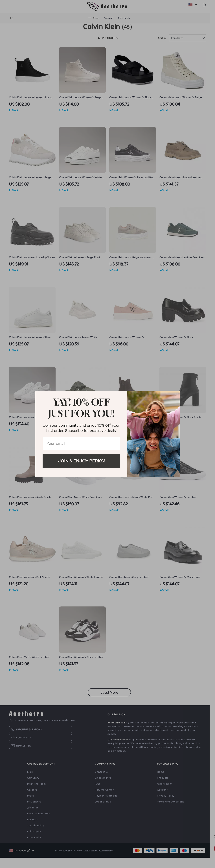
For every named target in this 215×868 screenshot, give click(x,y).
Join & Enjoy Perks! (81, 461)
